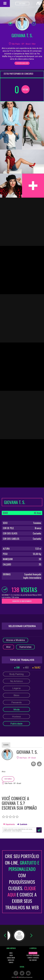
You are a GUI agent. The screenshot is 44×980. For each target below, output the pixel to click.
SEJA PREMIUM (33, 953)
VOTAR (25, 89)
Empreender (29, 977)
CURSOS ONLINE (11, 958)
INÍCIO (11, 953)
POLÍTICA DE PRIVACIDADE (33, 955)
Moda (16, 709)
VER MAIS (8, 779)
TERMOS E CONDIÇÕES (33, 958)
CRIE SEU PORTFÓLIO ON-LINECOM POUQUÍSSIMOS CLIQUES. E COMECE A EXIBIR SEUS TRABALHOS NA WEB (22, 882)
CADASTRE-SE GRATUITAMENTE (22, 601)
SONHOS (11, 962)
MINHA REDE (11, 960)
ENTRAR (22, 4)
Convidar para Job (22, 63)
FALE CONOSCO (33, 960)
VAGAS (11, 955)
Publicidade (16, 724)
